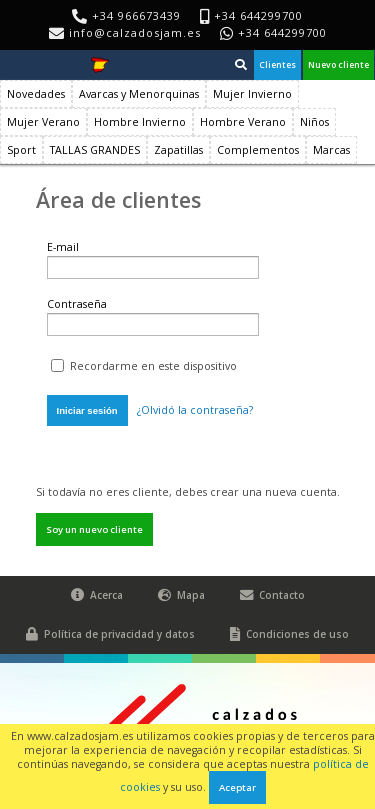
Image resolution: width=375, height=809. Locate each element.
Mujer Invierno (252, 94)
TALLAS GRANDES (95, 150)
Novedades (36, 94)
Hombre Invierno (140, 122)
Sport (21, 150)
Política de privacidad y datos (110, 634)
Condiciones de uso (289, 634)
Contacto (272, 595)
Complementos (258, 150)
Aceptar (237, 787)
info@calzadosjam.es (135, 32)
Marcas (331, 150)
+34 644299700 (282, 32)
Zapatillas (178, 150)
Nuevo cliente (338, 65)
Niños (314, 122)
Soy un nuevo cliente (94, 529)
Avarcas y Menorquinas (139, 94)
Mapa (181, 595)
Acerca (97, 595)
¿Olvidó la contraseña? (195, 410)
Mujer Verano (43, 122)
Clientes (277, 65)
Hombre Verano (243, 122)
